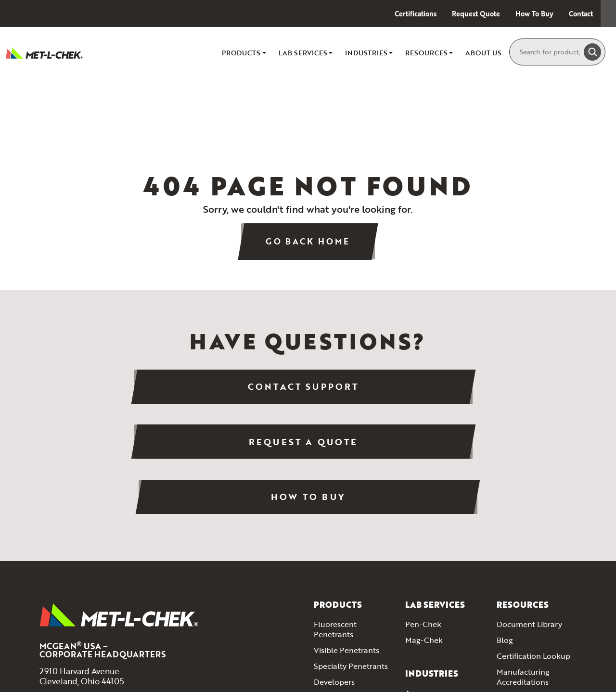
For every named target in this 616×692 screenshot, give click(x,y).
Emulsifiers (333, 594)
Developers (334, 578)
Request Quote (476, 14)
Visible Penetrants (346, 547)
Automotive (427, 605)
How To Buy (534, 14)
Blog (505, 537)
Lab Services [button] (303, 53)
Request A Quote (528, 679)
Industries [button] (366, 53)
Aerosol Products (345, 667)
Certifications (416, 14)
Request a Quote (308, 391)
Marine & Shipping (438, 637)
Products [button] (241, 53)
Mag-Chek (424, 537)
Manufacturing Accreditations (523, 573)
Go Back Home (308, 242)
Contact (581, 14)
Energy (417, 621)
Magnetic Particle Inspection (345, 631)
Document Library (529, 521)
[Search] (551, 52)
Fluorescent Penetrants (335, 526)
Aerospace (424, 590)
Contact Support (125, 391)
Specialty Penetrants (351, 563)
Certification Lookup (533, 553)
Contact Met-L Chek (535, 647)
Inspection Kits (340, 652)
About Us (483, 53)
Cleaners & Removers (352, 610)
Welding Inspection (440, 653)
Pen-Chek (423, 521)
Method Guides (524, 594)
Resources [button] (426, 53)
